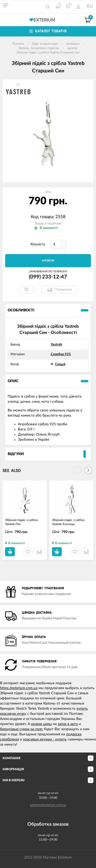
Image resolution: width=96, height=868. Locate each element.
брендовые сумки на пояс (22, 729)
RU (90, 6)
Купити (48, 261)
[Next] (88, 470)
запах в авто (68, 724)
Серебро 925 (61, 354)
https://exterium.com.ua (19, 688)
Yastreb (56, 345)
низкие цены (41, 724)
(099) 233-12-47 (48, 277)
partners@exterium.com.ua (48, 805)
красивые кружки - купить (45, 739)
